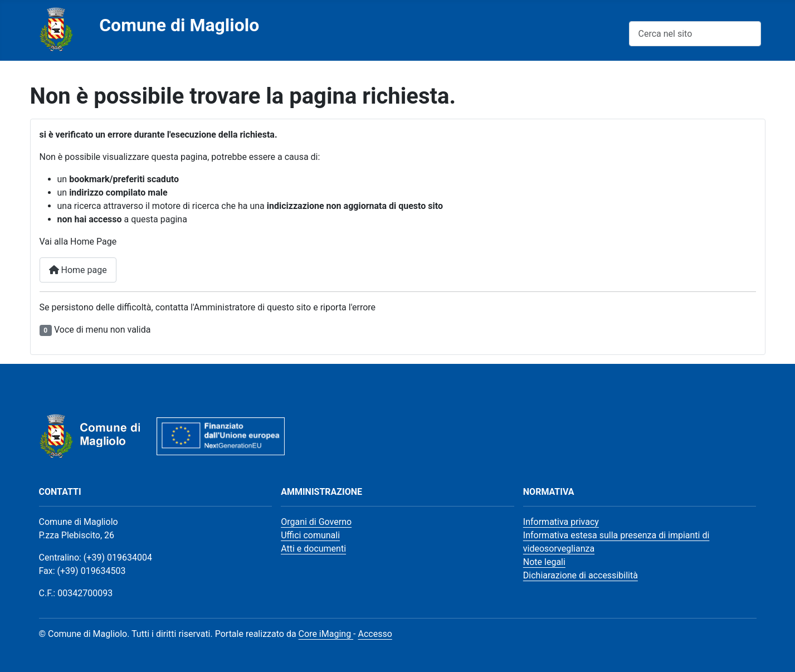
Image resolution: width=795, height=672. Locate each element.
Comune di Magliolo (179, 25)
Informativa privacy (561, 522)
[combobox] (695, 34)
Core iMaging (326, 634)
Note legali (544, 562)
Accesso (375, 634)
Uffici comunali (310, 535)
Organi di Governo (316, 522)
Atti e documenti (313, 549)
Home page (78, 270)
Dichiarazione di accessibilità (581, 575)
